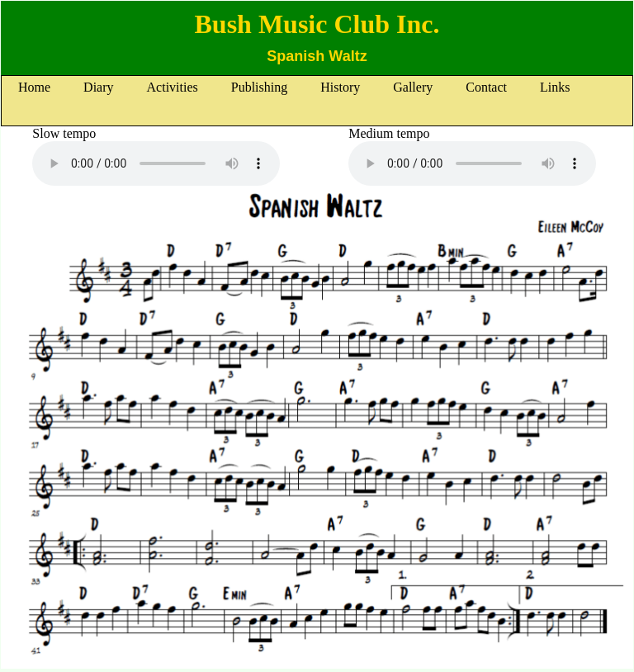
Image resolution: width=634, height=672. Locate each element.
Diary (98, 87)
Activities (173, 87)
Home (34, 87)
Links (555, 87)
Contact (486, 87)
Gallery (413, 87)
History (340, 87)
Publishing (259, 87)
